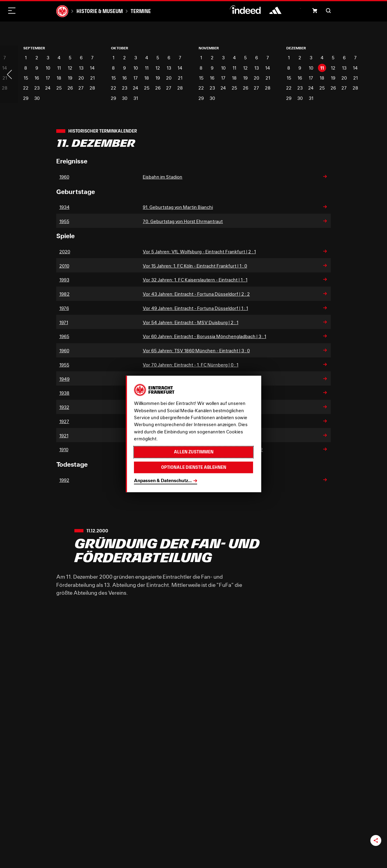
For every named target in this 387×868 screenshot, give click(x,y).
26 (70, 88)
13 (81, 68)
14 (92, 68)
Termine (141, 11)
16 (37, 78)
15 (26, 78)
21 (92, 78)
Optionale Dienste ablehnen (194, 467)
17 (48, 78)
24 (48, 88)
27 (81, 88)
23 (37, 88)
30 (37, 98)
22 (26, 88)
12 (70, 68)
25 (59, 88)
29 (26, 98)
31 (136, 98)
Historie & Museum (100, 11)
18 (59, 78)
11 (59, 68)
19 (70, 78)
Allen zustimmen (194, 452)
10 (48, 68)
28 (92, 88)
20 (81, 78)
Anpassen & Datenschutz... (163, 481)
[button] (315, 11)
